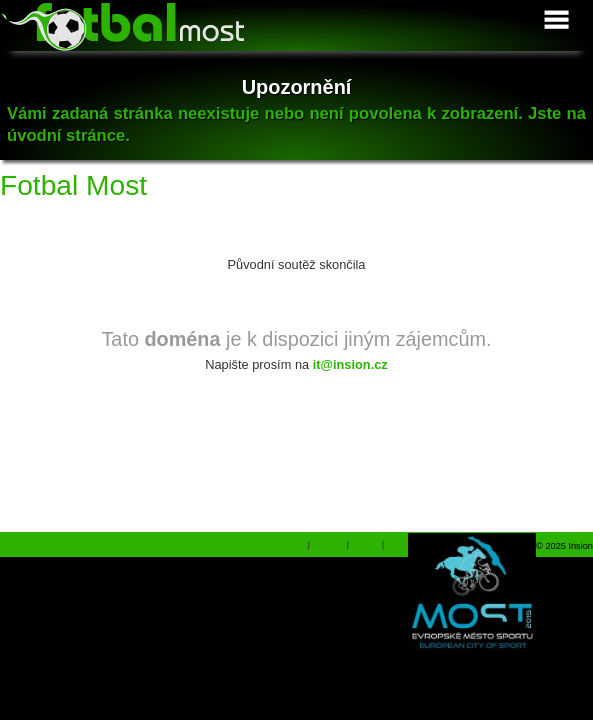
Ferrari (328, 544)
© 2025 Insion (564, 546)
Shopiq (288, 544)
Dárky (365, 544)
